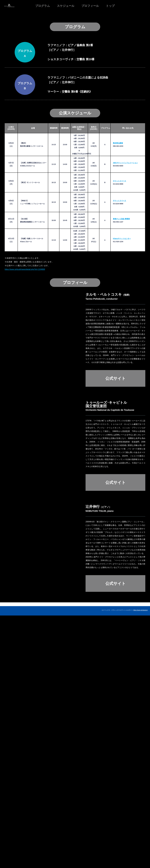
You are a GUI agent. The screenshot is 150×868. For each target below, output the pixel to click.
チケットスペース (120, 416)
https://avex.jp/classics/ (140, 856)
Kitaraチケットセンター (122, 473)
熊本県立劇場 (118, 378)
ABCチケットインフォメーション (125, 398)
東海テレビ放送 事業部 (121, 454)
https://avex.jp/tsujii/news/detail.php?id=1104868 (25, 504)
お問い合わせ (143, 858)
